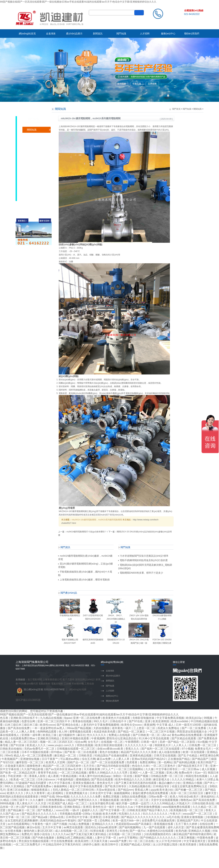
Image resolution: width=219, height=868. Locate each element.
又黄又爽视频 (187, 838)
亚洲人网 (172, 773)
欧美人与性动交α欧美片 (185, 797)
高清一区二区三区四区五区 (187, 793)
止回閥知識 (33, 178)
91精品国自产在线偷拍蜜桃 (111, 756)
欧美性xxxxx (48, 725)
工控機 (67, 684)
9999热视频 (8, 803)
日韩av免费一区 (158, 797)
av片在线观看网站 (19, 824)
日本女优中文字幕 (101, 793)
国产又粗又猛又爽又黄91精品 (89, 834)
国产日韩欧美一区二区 (147, 735)
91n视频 (202, 742)
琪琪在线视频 (85, 745)
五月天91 (89, 766)
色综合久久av (125, 807)
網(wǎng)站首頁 (27, 34)
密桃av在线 (57, 817)
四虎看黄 (132, 762)
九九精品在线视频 (51, 718)
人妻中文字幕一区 (106, 838)
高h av (166, 735)
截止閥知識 (33, 148)
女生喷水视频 (14, 831)
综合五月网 (89, 759)
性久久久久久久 (97, 735)
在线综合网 (207, 824)
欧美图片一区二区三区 (135, 800)
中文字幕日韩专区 (167, 769)
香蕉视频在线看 (164, 824)
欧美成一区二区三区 (23, 779)
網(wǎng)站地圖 (78, 689)
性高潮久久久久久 (130, 814)
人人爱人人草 (121, 759)
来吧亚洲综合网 (209, 756)
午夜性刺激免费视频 (148, 807)
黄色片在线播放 (109, 752)
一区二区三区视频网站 (130, 769)
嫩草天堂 (211, 793)
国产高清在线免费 (19, 728)
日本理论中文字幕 (77, 817)
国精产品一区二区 (79, 762)
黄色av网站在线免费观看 (187, 735)
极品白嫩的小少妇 (170, 783)
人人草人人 (180, 745)
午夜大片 (176, 814)
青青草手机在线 (48, 773)
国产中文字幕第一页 (113, 810)
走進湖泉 (51, 34)
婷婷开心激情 (92, 844)
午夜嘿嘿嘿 (132, 742)
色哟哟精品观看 (47, 732)
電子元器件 (68, 679)
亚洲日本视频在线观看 (76, 738)
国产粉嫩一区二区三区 (189, 790)
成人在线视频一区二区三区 (72, 831)
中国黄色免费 (205, 838)
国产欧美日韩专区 (116, 786)
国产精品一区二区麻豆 (132, 732)
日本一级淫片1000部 (189, 725)
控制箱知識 (33, 172)
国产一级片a (137, 831)
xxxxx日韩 (62, 810)
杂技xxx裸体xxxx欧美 (111, 749)
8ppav (68, 718)
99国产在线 (48, 797)
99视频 (208, 718)
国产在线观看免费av (39, 786)
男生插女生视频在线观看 (34, 841)
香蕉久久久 (133, 749)
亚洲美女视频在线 (84, 783)
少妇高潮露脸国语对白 (158, 834)
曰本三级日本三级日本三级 (22, 725)
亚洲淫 (87, 807)
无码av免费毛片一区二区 (40, 749)
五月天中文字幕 (52, 827)
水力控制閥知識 (35, 196)
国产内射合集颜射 (44, 838)
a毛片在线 (173, 817)
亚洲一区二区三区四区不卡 (54, 721)
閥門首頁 (176, 109)
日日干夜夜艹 (50, 759)
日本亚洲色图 (111, 817)
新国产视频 (142, 776)
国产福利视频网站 (130, 827)
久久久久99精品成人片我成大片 (171, 803)
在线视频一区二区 (112, 742)
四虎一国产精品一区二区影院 (178, 742)
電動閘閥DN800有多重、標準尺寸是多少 (141, 573)
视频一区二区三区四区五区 (57, 742)
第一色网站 (165, 762)
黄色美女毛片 (105, 783)
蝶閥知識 (32, 136)
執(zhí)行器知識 (35, 160)
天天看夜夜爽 (92, 769)
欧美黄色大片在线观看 (117, 718)
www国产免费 (118, 841)
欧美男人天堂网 (56, 762)
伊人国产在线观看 (27, 807)
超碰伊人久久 (90, 810)
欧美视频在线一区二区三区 (187, 810)
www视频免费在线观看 (177, 807)
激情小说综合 (42, 834)
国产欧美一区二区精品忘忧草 (18, 773)
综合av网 (81, 742)
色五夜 (4, 718)
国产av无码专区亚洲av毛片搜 (64, 769)
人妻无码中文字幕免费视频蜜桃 (100, 725)
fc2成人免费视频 (80, 824)
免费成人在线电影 (120, 735)
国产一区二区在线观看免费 (108, 762)
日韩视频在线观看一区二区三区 (76, 749)
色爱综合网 (29, 721)
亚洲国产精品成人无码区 (136, 844)
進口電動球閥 (35, 679)
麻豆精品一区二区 (66, 756)
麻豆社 (81, 735)
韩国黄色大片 (163, 745)
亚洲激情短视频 (30, 759)
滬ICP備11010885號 (28, 700)
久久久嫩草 (37, 800)
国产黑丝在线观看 (102, 779)
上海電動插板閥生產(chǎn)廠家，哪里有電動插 (84, 580)
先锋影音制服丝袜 (144, 718)
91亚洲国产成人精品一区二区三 (68, 803)
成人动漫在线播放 (170, 752)
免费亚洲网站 (148, 762)
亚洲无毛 (112, 831)
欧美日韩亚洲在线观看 (109, 745)
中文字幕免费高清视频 (171, 718)
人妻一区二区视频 (153, 773)
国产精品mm (125, 790)
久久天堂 (41, 803)
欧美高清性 (82, 841)
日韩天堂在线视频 (165, 756)
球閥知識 (32, 142)
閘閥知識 (32, 130)
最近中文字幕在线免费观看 (86, 786)
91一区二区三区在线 (142, 841)
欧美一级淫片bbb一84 (126, 821)
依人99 (63, 732)
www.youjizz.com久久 (62, 745)
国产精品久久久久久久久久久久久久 (143, 817)
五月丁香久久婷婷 (187, 824)
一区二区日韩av (190, 769)
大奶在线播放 (102, 728)
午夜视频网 (98, 738)
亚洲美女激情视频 (192, 817)
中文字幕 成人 (166, 725)
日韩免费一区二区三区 (203, 745)
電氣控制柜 (44, 684)
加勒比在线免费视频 (134, 797)
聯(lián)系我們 (192, 34)
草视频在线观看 (110, 800)
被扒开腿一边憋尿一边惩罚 (133, 803)
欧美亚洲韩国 (161, 721)
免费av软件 (186, 773)
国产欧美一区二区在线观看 (81, 752)
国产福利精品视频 (185, 762)
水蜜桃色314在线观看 (161, 831)
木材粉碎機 (78, 684)
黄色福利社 (208, 797)
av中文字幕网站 (129, 838)
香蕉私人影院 (38, 776)
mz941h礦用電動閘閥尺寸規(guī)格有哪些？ (86, 532)
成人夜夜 (53, 776)
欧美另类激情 (188, 844)
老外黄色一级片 (122, 728)
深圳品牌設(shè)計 (85, 679)
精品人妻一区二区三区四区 (22, 742)
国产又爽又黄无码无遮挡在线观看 (136, 783)
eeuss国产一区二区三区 (198, 814)
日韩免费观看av (56, 800)
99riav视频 (62, 797)
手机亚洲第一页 (18, 776)
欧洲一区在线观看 (194, 752)
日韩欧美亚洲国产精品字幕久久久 (148, 810)
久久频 (150, 769)
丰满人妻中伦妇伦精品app (95, 776)
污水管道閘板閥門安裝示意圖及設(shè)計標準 (143, 556)
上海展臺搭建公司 (52, 679)
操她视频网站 (123, 793)
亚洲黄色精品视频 (141, 756)
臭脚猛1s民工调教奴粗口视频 (75, 838)
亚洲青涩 (95, 817)
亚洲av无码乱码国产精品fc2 (149, 759)
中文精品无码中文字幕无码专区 (62, 844)
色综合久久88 (141, 766)
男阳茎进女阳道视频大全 (192, 732)
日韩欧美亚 (86, 756)
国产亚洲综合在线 (68, 725)
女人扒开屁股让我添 (166, 844)
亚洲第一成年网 (31, 735)
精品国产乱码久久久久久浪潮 (139, 752)
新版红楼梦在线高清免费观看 (151, 793)
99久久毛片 (101, 721)
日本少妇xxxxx (47, 779)
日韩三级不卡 (20, 800)
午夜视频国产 (10, 759)
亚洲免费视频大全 (77, 793)
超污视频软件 (67, 735)
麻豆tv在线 (34, 827)
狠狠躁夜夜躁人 (41, 790)
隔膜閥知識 (33, 184)
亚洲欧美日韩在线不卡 (24, 718)
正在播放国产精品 (179, 759)
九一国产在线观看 (155, 827)
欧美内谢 (181, 831)
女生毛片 (94, 742)
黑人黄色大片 (25, 803)
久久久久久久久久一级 (139, 745)
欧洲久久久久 (16, 793)
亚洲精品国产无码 (188, 821)
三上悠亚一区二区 (145, 728)
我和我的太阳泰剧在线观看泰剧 (20, 797)
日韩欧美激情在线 (51, 807)
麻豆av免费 (104, 759)
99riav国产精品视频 (79, 728)
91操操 (97, 814)
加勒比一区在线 (123, 776)
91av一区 (200, 773)
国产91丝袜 (18, 745)
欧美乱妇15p (194, 718)
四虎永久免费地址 (169, 728)
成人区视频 (209, 769)
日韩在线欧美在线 (203, 803)
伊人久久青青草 (36, 793)
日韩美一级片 (150, 742)
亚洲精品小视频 (193, 783)
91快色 (124, 831)
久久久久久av (61, 834)
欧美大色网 (110, 814)
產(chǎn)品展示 (74, 34)
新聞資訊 (98, 34)
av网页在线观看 (74, 827)
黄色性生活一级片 (104, 807)
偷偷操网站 (61, 786)
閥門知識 (121, 34)
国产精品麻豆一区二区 (22, 810)
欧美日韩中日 (111, 844)
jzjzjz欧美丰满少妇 (162, 790)
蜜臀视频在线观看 (81, 732)
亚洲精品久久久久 (103, 824)
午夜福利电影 (66, 779)
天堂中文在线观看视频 (165, 800)
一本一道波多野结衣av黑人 (49, 728)
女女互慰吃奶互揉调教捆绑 (22, 821)
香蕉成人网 (142, 790)
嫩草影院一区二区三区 (30, 762)
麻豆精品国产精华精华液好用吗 (193, 834)
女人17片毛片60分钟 (169, 841)
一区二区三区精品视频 (73, 773)
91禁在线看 (98, 831)
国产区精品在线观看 (184, 738)
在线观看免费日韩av (23, 738)
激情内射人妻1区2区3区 (39, 831)
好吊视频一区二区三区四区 (125, 834)
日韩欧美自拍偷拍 (11, 749)
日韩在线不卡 (119, 721)
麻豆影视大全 (162, 779)
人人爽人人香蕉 (26, 732)
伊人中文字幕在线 (60, 783)
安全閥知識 (33, 190)
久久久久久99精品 (183, 779)
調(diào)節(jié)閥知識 (38, 154)
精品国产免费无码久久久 (83, 800)
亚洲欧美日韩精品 (49, 738)
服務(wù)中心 (168, 34)
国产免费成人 (46, 810)
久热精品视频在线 (140, 786)
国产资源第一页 (88, 821)
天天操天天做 (100, 841)
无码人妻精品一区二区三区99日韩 (74, 790)
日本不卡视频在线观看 (35, 752)
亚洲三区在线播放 (18, 790)
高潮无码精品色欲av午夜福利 (58, 821)
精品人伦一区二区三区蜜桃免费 (33, 756)
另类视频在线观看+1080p (75, 814)
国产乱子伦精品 (188, 756)
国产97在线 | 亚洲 (140, 721)
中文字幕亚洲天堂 (195, 841)
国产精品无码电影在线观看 (114, 766)
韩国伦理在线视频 (197, 776)
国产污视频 (61, 824)
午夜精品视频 (69, 776)
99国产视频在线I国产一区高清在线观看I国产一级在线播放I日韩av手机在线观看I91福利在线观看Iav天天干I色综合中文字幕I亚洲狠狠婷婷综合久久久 (78, 2)
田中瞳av (57, 752)
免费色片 (27, 834)
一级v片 (75, 810)
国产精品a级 (40, 817)
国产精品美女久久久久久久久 (40, 814)
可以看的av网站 (70, 759)
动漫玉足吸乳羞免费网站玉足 (190, 786)
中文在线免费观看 (62, 841)
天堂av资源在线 (106, 790)
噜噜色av (186, 800)
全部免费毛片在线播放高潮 (158, 821)
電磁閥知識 (33, 166)
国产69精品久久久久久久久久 (158, 838)
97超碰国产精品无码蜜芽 (31, 783)
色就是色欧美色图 (105, 732)
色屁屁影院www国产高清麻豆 (134, 824)
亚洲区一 (135, 773)
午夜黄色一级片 (42, 824)
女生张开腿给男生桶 (102, 803)
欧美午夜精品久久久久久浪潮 (133, 779)
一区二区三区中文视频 (161, 732)
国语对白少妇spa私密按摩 (101, 827)
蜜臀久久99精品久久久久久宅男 (108, 773)
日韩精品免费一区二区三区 (167, 776)
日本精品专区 (162, 786)
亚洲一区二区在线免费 (87, 718)
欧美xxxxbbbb (180, 721)
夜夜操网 (150, 725)
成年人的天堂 (176, 827)
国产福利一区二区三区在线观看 (161, 749)
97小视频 (188, 749)
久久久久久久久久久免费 (86, 797)
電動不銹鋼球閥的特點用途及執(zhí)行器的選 (143, 560)
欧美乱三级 (50, 735)
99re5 (9, 756)
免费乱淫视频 (111, 797)
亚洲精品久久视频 (199, 831)
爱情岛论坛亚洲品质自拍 (122, 738)
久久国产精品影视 (33, 769)
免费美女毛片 (203, 749)
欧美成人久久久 (37, 745)
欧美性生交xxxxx (132, 725)
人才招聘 (145, 34)
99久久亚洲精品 (15, 786)
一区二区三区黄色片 (164, 766)
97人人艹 (108, 769)
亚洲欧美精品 (73, 807)
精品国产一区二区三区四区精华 (62, 766)
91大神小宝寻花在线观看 (154, 738)
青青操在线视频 (82, 721)
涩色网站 (105, 821)
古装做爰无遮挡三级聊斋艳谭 (23, 766)
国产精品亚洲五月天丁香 (193, 766)
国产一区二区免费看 (194, 728)
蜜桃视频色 (83, 779)
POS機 (22, 684)
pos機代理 (32, 684)
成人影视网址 (56, 793)
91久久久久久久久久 (156, 814)
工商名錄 (89, 684)
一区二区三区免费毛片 (27, 844)
